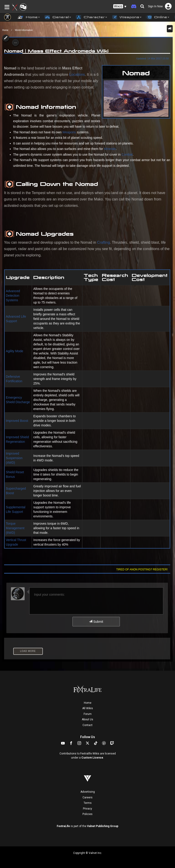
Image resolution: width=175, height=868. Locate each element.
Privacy (87, 809)
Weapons (69, 132)
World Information (24, 30)
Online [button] (158, 17)
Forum (88, 714)
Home (5, 30)
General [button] (58, 17)
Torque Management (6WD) (15, 528)
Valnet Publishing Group (103, 826)
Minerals (110, 149)
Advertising (88, 792)
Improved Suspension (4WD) (14, 458)
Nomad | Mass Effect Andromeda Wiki (56, 51)
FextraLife (63, 826)
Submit (96, 622)
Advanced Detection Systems (13, 296)
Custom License (92, 758)
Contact (87, 725)
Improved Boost (17, 421)
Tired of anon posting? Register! (142, 569)
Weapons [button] (127, 17)
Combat (127, 154)
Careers (87, 797)
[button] (120, 6)
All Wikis (88, 708)
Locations (77, 75)
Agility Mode (15, 351)
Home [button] (29, 17)
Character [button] (91, 17)
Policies (87, 814)
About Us (87, 719)
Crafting (103, 242)
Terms (88, 803)
